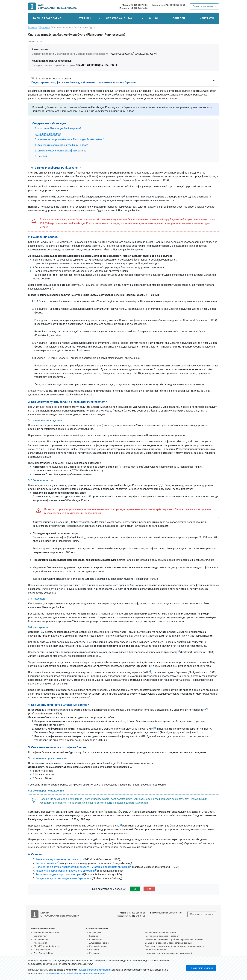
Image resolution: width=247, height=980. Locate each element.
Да (135, 889)
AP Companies (41, 939)
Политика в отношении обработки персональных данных (174, 939)
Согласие (94, 950)
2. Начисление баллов (48, 134)
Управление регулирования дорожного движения (65, 871)
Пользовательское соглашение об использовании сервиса (175, 946)
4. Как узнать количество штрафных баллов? (62, 145)
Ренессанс (95, 953)
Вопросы (179, 18)
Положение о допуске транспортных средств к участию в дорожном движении (83, 867)
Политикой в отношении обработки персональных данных (75, 973)
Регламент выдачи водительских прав (59, 874)
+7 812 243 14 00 (139, 8)
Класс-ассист (40, 943)
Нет (149, 889)
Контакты (207, 18)
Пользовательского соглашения (94, 970)
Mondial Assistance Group (46, 933)
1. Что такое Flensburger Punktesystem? (58, 128)
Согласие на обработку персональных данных (168, 943)
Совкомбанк (96, 939)
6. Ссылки (41, 156)
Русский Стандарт (98, 946)
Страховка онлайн (120, 18)
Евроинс (94, 936)
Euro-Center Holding (43, 953)
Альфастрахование (99, 943)
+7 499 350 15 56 (139, 5)
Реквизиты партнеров (156, 950)
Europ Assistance (42, 950)
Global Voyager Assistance (46, 946)
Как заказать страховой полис (160, 933)
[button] (49, 18)
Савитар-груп (40, 936)
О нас (154, 18)
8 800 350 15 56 (177, 5)
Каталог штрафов (46, 863)
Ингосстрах (95, 933)
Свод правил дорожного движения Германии (62, 878)
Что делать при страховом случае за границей (168, 953)
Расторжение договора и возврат (162, 936)
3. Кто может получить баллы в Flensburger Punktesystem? (69, 139)
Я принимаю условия (201, 968)
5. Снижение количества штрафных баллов (61, 151)
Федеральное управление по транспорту (60, 859)
